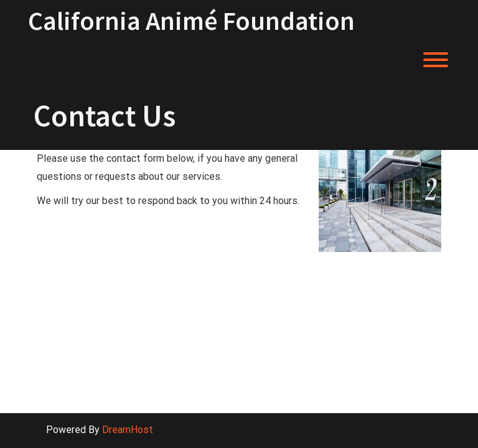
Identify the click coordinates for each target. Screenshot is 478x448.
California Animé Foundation (191, 21)
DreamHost (128, 430)
